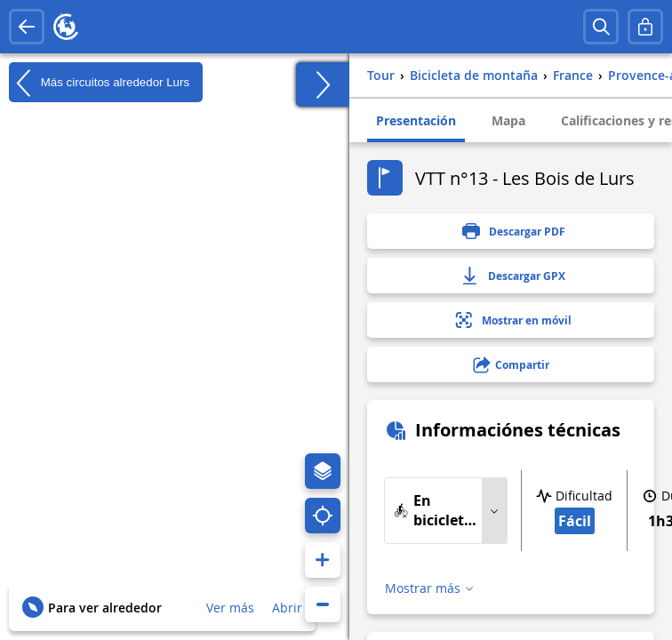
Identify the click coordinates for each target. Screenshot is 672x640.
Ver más (230, 608)
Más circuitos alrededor (99, 83)
